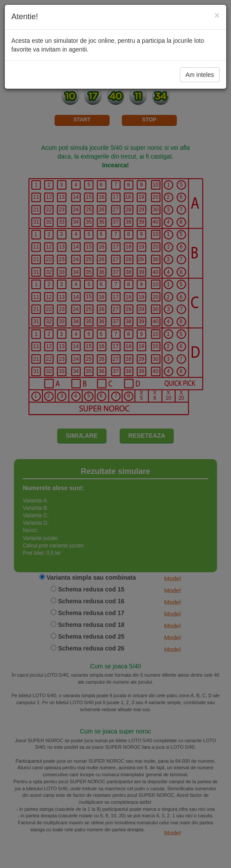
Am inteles (200, 75)
